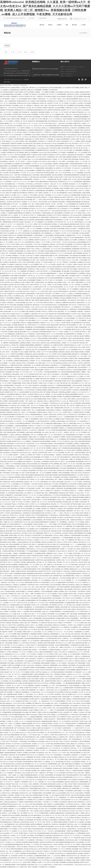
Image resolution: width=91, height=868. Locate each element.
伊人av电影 (27, 251)
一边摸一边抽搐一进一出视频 (15, 775)
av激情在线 (64, 497)
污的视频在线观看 (67, 410)
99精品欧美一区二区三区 (19, 652)
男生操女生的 (33, 847)
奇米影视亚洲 (65, 141)
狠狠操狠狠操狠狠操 (84, 358)
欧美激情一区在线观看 (82, 285)
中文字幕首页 (73, 166)
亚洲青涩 (6, 262)
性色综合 (39, 336)
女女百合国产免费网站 (19, 347)
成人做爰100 (80, 708)
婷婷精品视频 (40, 858)
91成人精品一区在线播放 (44, 195)
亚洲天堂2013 (71, 719)
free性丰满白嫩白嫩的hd (50, 500)
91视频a (78, 141)
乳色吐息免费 (11, 506)
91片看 (35, 652)
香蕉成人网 (15, 345)
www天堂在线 (56, 211)
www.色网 (25, 143)
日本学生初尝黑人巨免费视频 (30, 114)
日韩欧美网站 (12, 101)
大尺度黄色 (3, 399)
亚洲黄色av (31, 193)
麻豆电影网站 (82, 414)
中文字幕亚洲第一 (26, 484)
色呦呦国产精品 (41, 170)
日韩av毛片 (35, 251)
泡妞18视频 (63, 117)
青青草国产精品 (15, 336)
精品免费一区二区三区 (57, 150)
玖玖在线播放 (31, 529)
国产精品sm (76, 143)
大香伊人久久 (15, 99)
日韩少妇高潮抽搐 (67, 226)
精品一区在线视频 (55, 477)
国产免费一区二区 (42, 562)
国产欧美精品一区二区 (21, 526)
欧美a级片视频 (27, 650)
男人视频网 (36, 379)
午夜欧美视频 (16, 323)
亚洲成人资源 (23, 623)
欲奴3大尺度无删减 (54, 117)
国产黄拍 (7, 282)
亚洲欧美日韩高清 (21, 571)
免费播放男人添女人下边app (54, 553)
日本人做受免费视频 (63, 659)
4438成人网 (12, 600)
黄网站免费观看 (53, 338)
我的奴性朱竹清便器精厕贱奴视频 (38, 121)
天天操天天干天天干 (31, 341)
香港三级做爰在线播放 (69, 267)
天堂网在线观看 (5, 143)
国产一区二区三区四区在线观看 (22, 428)
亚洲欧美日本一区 (79, 307)
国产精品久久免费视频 (49, 683)
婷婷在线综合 (66, 128)
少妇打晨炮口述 (72, 300)
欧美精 (42, 103)
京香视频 (30, 652)
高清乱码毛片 (85, 549)
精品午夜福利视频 (73, 159)
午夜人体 (79, 137)
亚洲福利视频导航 (58, 130)
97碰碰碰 (85, 585)
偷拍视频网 (44, 385)
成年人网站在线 (76, 634)
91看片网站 (53, 229)
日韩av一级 (30, 406)
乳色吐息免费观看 (22, 865)
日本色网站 (86, 276)
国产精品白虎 (21, 108)
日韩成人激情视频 (52, 152)
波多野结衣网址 (31, 157)
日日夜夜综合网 (17, 114)
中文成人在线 (77, 773)
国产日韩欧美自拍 (44, 849)
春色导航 (2, 703)
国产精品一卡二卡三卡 (16, 231)
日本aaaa (21, 629)
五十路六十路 (49, 755)
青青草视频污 (12, 540)
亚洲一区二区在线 (17, 502)
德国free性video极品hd (68, 585)
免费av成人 (59, 303)
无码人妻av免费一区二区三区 (41, 226)
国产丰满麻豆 (80, 435)
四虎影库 (62, 737)
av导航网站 (21, 768)
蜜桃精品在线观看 (26, 343)
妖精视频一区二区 (26, 119)
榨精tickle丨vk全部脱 (48, 197)
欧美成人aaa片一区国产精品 (13, 175)
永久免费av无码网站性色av (44, 495)
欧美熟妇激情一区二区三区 (72, 278)
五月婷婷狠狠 (61, 820)
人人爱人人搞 (20, 341)
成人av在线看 (12, 269)
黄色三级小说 (18, 287)
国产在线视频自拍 (47, 233)
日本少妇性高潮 (30, 390)
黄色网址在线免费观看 (58, 840)
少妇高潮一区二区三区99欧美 (19, 206)
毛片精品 (82, 233)
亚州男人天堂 (36, 605)
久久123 (4, 334)
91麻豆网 (51, 314)
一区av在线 (34, 578)
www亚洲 (65, 533)
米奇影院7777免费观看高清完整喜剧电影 (51, 739)
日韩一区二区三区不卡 (15, 674)
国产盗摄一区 (47, 795)
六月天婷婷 (67, 327)
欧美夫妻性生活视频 (50, 96)
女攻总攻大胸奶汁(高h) (15, 240)
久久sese (63, 401)
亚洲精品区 (82, 159)
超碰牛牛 (5, 813)
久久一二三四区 (49, 710)
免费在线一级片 (57, 448)
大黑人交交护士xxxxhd (38, 307)
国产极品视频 (10, 110)
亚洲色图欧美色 (64, 484)
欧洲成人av (22, 645)
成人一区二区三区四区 (62, 112)
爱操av (4, 303)
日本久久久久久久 (28, 126)
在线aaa (23, 323)
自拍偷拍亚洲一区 (27, 289)
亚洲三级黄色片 (37, 289)
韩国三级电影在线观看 (77, 352)
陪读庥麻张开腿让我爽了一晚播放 (41, 408)
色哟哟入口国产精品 (36, 672)
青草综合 (5, 659)
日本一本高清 (9, 724)
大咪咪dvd (55, 240)
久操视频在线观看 (81, 544)
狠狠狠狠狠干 (39, 345)
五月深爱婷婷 (31, 840)
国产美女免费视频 (74, 132)
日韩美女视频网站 (6, 826)
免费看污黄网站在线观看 (42, 300)
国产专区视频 (21, 285)
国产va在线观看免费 (32, 217)
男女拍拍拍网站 (58, 220)
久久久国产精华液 (24, 643)
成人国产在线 (66, 269)
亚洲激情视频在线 (40, 191)
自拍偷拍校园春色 (63, 305)
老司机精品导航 (67, 502)
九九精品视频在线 (79, 470)
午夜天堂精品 (29, 184)
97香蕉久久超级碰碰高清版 (34, 797)
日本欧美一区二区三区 (42, 358)
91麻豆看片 (74, 128)
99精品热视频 (9, 267)
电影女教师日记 (22, 529)
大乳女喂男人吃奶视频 (7, 332)
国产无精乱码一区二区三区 (19, 486)
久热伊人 (58, 323)
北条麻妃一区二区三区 (22, 211)
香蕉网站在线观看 (64, 515)
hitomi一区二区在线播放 (14, 439)
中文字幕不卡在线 (76, 314)
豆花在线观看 (49, 450)
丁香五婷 (15, 576)
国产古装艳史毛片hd (70, 137)
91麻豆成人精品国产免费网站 (82, 336)
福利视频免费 (78, 182)
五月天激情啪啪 (49, 222)
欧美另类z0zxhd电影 (18, 222)
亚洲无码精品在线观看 (28, 367)
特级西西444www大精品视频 (51, 336)
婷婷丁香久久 (14, 392)
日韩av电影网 (24, 838)
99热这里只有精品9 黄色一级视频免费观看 (77, 782)
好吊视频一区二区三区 (15, 589)
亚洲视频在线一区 (60, 318)
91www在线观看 (61, 96)
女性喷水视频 (15, 473)
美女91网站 (7, 96)
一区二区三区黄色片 (57, 728)
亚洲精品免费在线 (69, 146)
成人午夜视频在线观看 (74, 195)
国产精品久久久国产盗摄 (29, 177)
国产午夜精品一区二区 (32, 296)
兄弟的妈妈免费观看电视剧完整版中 (71, 372)
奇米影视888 (74, 741)
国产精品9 (69, 773)
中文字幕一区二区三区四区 (18, 791)
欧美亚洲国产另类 (55, 497)
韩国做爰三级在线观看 (59, 202)
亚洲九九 (46, 401)
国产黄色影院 (69, 253)
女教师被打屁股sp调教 (72, 500)
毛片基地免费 (50, 692)
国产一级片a (30, 811)
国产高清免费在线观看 (65, 524)
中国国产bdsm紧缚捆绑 (17, 354)
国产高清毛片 (74, 757)
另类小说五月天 (13, 748)
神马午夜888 (70, 421)
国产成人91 (33, 780)
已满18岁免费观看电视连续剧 (27, 560)
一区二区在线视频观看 (70, 204)
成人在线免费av (66, 403)
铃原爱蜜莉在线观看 (35, 681)
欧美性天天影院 (20, 475)
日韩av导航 (48, 294)
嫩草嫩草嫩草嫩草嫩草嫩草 (52, 468)
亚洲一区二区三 (34, 782)
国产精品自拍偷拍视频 (57, 672)
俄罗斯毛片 (35, 137)
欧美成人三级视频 (62, 179)
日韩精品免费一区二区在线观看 (32, 365)
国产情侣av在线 (46, 143)
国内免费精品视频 (5, 204)
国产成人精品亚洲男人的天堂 (17, 197)
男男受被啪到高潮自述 (15, 150)
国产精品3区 (18, 408)
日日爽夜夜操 (45, 462)
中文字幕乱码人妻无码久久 (36, 132)
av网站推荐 (34, 314)
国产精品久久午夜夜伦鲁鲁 (65, 656)
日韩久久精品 (30, 285)
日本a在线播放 (8, 576)
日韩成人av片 (79, 576)
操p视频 (27, 612)
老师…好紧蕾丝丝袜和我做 (74, 520)
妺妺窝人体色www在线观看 (29, 464)
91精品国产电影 (40, 493)
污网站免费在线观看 (68, 531)
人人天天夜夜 (69, 549)
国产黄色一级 (10, 744)
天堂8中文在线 (36, 343)
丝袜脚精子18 (81, 625)
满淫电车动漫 (47, 484)
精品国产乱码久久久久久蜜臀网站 (20, 314)
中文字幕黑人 (27, 502)
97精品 (70, 193)
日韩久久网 (17, 509)
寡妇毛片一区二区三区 (30, 495)
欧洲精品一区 (56, 224)
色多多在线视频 (68, 119)
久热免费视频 (67, 329)
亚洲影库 (60, 175)
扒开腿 (53, 430)
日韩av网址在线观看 (68, 455)
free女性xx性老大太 (62, 551)
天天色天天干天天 (5, 484)
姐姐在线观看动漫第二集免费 (56, 549)
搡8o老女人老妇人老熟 (41, 105)
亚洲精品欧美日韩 (79, 121)
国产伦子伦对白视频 (10, 305)
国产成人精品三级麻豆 (70, 609)
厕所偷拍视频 (10, 777)
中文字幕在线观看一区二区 (22, 417)
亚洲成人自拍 (29, 96)
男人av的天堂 (27, 739)
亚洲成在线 (61, 352)
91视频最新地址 (18, 851)
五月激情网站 (83, 826)
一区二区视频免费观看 (60, 258)
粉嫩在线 (53, 818)
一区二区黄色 (51, 647)
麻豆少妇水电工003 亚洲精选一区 (37, 733)
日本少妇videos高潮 (76, 215)
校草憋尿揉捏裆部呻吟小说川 (48, 332)
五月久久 (11, 215)
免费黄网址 (83, 280)
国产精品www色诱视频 (40, 506)
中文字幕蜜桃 (29, 800)
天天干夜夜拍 (50, 654)
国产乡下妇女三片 (52, 94)
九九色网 (27, 309)
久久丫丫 (47, 524)
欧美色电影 (37, 462)
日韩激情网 (40, 518)
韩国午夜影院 (20, 170)
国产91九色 (68, 143)
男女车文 (22, 96)
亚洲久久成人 (33, 401)
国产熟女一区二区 (43, 417)
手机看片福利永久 (33, 325)
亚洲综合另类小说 (55, 462)
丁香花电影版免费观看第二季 (52, 372)
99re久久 (80, 423)
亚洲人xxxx (65, 260)
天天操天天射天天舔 (69, 177)
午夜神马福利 (83, 502)
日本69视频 (46, 229)
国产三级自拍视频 (7, 643)
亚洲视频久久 (87, 150)
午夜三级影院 (71, 620)
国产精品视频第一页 (72, 318)
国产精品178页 (62, 105)
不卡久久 (18, 470)
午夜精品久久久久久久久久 (47, 323)
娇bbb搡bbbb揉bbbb (60, 744)
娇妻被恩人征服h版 (64, 240)
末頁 (25, 52)
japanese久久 (23, 733)
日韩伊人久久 (34, 291)
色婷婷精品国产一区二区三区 (13, 159)
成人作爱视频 (65, 569)
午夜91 (30, 385)
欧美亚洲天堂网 (43, 453)
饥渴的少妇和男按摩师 (17, 482)
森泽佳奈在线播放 (49, 455)
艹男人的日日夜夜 (65, 504)
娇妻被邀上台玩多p (53, 390)
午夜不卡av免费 (25, 356)
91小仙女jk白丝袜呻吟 (20, 294)
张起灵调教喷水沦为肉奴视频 (36, 741)
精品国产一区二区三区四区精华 (31, 641)
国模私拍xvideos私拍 (60, 197)
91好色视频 (14, 629)
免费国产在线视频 (50, 92)
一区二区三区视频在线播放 (41, 813)
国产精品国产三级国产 (68, 388)
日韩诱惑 (16, 522)
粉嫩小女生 (51, 565)
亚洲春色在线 (84, 831)
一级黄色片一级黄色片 (84, 491)
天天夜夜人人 (10, 726)
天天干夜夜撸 (9, 139)
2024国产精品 (52, 470)
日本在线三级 (44, 764)
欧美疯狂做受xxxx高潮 (48, 526)
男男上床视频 (22, 620)
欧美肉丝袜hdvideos (52, 305)
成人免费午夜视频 (18, 739)
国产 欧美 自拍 (77, 766)
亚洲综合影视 (48, 558)
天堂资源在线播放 (46, 361)
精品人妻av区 (27, 500)
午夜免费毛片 (11, 303)
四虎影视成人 (47, 347)
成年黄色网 (81, 488)
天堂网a (30, 831)
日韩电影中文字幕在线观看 (26, 820)
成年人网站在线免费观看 (13, 544)
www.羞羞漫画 (59, 92)
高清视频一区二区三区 (65, 101)
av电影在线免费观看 (46, 175)
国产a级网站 (4, 589)
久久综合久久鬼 (26, 137)
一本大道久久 (85, 208)
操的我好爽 (71, 155)
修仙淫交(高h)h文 (82, 609)
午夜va (7, 258)
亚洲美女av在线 (45, 343)
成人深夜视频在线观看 (17, 638)
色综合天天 (65, 847)
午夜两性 (37, 256)
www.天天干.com (20, 242)
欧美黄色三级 (85, 195)
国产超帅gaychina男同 (30, 706)
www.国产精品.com (60, 853)
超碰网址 (14, 518)
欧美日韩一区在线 (50, 204)
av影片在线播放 (56, 569)
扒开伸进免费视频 (23, 699)
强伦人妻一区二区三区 (55, 529)
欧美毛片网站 (27, 862)
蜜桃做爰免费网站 (22, 269)
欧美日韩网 (64, 607)
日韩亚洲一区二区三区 (51, 370)
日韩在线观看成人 (52, 587)
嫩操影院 (79, 670)
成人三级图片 (6, 464)
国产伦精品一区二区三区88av (21, 372)
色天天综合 (21, 535)
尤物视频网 (29, 329)
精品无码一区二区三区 (76, 641)
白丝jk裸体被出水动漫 (23, 625)
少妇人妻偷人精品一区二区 (50, 289)
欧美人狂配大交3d (40, 656)
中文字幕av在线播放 (66, 578)
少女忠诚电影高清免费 (62, 206)
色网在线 (53, 244)
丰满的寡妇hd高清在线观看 (75, 428)
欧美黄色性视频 (8, 430)
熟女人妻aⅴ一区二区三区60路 (35, 303)
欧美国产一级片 (24, 401)
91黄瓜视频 (36, 175)
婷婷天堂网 (3, 376)
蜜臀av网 (18, 692)
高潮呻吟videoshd (22, 540)
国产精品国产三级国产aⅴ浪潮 (38, 712)
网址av (50, 437)
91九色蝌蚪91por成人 (19, 296)
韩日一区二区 (11, 701)
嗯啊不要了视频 (30, 300)
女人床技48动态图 (23, 318)
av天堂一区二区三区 (38, 558)
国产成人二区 (62, 605)
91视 (27, 311)
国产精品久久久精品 (43, 847)
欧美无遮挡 (63, 520)
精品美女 (68, 352)
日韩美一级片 (31, 410)
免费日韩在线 (86, 135)
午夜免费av (35, 867)
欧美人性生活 (71, 793)
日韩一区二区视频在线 (68, 540)
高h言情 (88, 526)
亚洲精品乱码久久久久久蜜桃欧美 (25, 334)
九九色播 (35, 287)
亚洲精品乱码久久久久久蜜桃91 (59, 217)
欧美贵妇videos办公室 (73, 856)
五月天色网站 (74, 240)
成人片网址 (65, 784)
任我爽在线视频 (86, 316)
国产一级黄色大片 (71, 737)
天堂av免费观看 (8, 759)
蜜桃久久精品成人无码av (81, 264)
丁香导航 (7, 513)
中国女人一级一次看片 (69, 282)
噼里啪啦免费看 (15, 356)
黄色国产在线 (61, 264)
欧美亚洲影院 (19, 495)
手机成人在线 (22, 123)
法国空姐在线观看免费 (49, 618)
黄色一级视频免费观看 (52, 493)
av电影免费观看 (22, 249)
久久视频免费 (6, 647)
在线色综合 (5, 627)
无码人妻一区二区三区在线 (72, 835)
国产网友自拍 (86, 459)
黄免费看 (66, 184)
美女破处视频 (60, 762)
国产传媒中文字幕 (26, 544)
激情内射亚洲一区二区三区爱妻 (65, 858)
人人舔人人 (8, 596)
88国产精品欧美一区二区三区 (58, 231)
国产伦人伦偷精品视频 (70, 423)
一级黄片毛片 (69, 114)
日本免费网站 (67, 170)
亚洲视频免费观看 (31, 600)
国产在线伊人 (62, 620)
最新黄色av (86, 638)
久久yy (76, 379)
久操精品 (70, 294)
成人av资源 (46, 432)
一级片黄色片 (79, 146)
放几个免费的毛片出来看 (18, 282)
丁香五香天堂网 (42, 202)
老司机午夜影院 (66, 323)
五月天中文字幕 (43, 123)
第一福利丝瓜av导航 (29, 350)
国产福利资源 (7, 105)
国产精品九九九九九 (81, 540)
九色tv (64, 347)
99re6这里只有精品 (37, 484)
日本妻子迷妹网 (19, 92)
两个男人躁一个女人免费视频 (19, 204)
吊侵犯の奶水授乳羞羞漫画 (74, 437)
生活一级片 (7, 818)
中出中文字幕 (17, 703)
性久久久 (23, 298)
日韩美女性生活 (82, 269)
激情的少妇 (74, 744)
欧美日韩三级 (6, 491)
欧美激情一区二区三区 (64, 562)
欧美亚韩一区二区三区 (40, 285)
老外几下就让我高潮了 (72, 191)
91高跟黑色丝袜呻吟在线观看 (19, 710)
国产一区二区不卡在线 (16, 860)
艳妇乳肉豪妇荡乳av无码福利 (18, 258)
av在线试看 (19, 764)
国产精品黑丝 (37, 213)
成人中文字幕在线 (37, 108)
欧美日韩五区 (72, 303)
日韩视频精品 (43, 551)
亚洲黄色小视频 (44, 406)
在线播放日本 (49, 130)
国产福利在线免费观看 (64, 587)
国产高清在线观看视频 (28, 150)
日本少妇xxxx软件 (41, 157)
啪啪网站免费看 (10, 211)
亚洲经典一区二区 (35, 361)
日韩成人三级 (61, 99)
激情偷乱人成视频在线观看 (82, 444)
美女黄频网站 (11, 370)
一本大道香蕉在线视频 (9, 697)
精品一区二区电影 (43, 735)
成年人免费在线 (42, 771)
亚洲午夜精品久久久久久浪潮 (10, 141)
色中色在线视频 (23, 186)
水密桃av (50, 247)
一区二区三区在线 (51, 99)
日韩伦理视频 (65, 374)
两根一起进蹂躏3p (7, 329)
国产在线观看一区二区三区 (49, 457)
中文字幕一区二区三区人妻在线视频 (42, 164)
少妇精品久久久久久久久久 (41, 540)
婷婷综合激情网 (13, 168)
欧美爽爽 (26, 786)
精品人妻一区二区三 (57, 184)
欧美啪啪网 (61, 143)
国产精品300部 (13, 858)
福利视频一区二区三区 (83, 334)
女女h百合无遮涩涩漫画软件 (54, 267)
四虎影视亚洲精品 (82, 446)
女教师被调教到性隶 (85, 551)
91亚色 (27, 728)
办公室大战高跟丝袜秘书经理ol (43, 159)
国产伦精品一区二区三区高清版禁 (56, 773)
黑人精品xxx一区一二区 (60, 629)
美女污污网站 (36, 242)
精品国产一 (17, 455)
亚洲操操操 (14, 157)
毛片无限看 (36, 139)
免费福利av (26, 231)
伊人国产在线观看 (65, 247)
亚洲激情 (52, 650)
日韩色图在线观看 (10, 591)
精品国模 (16, 112)
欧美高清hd (78, 730)
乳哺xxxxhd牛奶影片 (49, 200)
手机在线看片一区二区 (21, 385)
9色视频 (25, 753)
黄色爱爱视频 (80, 462)
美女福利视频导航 (62, 193)
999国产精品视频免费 (17, 849)
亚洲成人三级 (44, 679)
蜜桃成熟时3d (10, 526)
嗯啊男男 (65, 303)
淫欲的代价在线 (22, 531)
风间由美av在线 (53, 182)
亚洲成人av (19, 569)
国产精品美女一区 (60, 526)
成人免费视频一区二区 (82, 668)
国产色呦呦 (47, 392)
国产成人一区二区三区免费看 (78, 432)
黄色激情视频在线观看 (70, 488)
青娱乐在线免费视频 (41, 247)
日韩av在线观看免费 (59, 444)
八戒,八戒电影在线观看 (37, 370)
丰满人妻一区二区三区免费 (71, 513)
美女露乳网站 (14, 636)
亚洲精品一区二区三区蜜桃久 (59, 663)
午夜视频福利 (22, 157)
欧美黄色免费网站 (40, 439)
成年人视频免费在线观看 (10, 694)
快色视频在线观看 (67, 354)
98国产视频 (14, 276)
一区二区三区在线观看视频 (71, 280)
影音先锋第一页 (22, 840)
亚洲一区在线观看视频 (18, 450)
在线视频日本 (15, 96)
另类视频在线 (82, 229)
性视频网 (17, 298)
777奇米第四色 (21, 184)
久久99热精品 (29, 591)
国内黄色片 (58, 491)
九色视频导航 (86, 437)
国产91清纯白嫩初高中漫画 (65, 126)
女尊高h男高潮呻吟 (64, 256)
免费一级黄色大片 (49, 804)
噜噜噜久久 (63, 428)
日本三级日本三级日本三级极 (47, 161)
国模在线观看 (5, 535)
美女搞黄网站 (12, 316)
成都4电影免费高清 (72, 853)
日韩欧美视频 (12, 103)
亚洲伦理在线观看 (68, 768)
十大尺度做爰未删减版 (55, 271)
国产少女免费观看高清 (56, 609)
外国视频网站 (35, 152)
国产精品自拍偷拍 (48, 381)
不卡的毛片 (80, 363)
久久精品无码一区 (78, 410)
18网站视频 (69, 526)
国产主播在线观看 (43, 464)
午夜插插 (16, 191)
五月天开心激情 (68, 150)
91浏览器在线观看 (11, 130)
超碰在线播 (28, 139)
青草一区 (45, 750)
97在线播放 (11, 264)
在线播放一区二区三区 (71, 676)
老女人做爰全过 (49, 309)
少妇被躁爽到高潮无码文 (42, 150)
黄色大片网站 (8, 296)
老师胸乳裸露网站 (65, 645)
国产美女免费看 (78, 96)
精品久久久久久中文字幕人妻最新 (52, 788)
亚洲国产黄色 (39, 560)
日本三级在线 (33, 735)
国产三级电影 (49, 316)
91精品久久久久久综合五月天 (80, 392)
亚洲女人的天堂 (86, 504)
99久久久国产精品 (44, 860)
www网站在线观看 (24, 392)
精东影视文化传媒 (20, 358)
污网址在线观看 (78, 126)
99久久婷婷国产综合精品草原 (52, 110)
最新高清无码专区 (55, 401)
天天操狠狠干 (45, 403)
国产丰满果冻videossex (46, 844)
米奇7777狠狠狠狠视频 (48, 661)
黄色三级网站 (16, 244)
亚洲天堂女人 (41, 146)
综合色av (43, 269)
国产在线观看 (81, 204)
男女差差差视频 (79, 105)
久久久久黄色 (82, 569)
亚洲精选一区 (42, 654)
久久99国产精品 (74, 715)
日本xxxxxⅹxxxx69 (43, 314)
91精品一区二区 (53, 412)
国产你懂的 (65, 358)
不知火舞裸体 (19, 506)
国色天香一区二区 (5, 529)
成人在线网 (75, 502)
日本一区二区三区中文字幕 (38, 448)
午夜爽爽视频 (70, 152)
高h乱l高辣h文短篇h (80, 838)
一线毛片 (23, 412)
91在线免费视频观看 (39, 327)
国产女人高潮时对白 (39, 800)
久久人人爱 (34, 417)
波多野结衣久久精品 (73, 94)
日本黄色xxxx (59, 119)
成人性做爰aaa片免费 (55, 697)
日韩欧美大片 (32, 426)
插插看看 (55, 473)
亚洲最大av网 (47, 108)
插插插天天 (68, 535)
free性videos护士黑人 (25, 453)
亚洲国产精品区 (23, 833)
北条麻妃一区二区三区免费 (71, 332)
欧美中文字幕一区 (39, 126)
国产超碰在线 (41, 278)
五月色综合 (58, 358)
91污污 (2, 159)
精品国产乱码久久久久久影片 (54, 170)
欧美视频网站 (10, 426)
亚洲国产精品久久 (31, 549)
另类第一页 (51, 285)
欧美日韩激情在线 (53, 121)
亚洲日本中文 (4, 137)
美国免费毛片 (80, 809)
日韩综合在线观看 (77, 385)
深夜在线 (35, 453)
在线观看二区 (56, 132)
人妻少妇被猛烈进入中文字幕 (32, 661)
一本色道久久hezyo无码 (68, 558)
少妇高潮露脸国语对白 (42, 748)
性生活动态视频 (81, 665)
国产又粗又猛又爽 (16, 307)
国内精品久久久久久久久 (57, 253)
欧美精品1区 (36, 385)
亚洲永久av (74, 186)
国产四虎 (67, 795)
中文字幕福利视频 (16, 464)
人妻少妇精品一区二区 (15, 137)
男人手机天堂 (71, 406)
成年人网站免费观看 (31, 141)
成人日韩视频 (37, 509)
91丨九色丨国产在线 (65, 634)
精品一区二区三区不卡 (6, 112)
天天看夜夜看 (21, 518)
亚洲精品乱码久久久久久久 (66, 182)
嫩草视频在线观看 (82, 650)
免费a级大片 (30, 105)
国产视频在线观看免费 (70, 273)
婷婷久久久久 (61, 573)
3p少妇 (50, 202)
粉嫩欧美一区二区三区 (43, 818)
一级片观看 (59, 204)
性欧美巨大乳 (78, 596)
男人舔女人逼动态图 (63, 712)
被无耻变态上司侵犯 (85, 607)
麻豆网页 (42, 296)
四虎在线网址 (16, 374)
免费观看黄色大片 (57, 596)
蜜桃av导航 (31, 253)
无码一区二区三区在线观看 (49, 594)
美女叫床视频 (58, 282)
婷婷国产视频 (13, 535)
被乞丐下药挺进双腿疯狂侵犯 (40, 515)
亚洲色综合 (56, 625)
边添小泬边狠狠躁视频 (42, 529)
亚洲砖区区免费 (86, 587)
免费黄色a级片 (32, 146)
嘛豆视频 (51, 358)
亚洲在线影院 (44, 482)
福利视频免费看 (84, 390)
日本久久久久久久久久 (12, 670)
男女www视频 (28, 200)
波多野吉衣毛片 (73, 414)
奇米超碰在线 (45, 244)
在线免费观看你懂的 (69, 576)
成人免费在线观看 (44, 217)
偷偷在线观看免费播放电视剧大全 (68, 475)
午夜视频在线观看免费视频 (73, 202)
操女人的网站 (86, 596)
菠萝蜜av (70, 117)
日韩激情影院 (57, 746)
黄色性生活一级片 (73, 551)
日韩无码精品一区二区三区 (50, 249)
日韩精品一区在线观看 (10, 612)
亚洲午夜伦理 (28, 117)
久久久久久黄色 (57, 195)
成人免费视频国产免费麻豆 (16, 166)
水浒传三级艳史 (36, 135)
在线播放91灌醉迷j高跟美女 (36, 130)
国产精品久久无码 (80, 620)
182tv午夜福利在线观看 (7, 92)
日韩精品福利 (51, 157)
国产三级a (77, 361)
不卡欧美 (42, 114)
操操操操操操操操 (23, 437)
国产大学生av (26, 414)
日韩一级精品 (39, 193)
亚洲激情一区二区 (50, 112)
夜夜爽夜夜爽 (6, 146)
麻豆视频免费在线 (10, 824)
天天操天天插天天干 (31, 645)
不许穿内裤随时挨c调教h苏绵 (30, 376)
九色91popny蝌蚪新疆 (81, 529)
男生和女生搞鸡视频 (21, 155)
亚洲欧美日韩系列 (85, 92)
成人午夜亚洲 (49, 103)
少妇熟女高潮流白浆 (19, 329)
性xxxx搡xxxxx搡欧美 (33, 258)
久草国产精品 (4, 497)
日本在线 (3, 511)
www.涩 (7, 126)
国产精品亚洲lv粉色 (9, 520)
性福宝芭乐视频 (86, 768)
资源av (24, 217)
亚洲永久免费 (75, 139)
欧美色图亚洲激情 (65, 495)
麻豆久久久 (35, 739)
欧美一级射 (59, 741)
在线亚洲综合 (54, 365)
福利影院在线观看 (59, 235)
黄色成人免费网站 (58, 616)
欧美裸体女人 (22, 229)
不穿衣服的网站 (53, 750)
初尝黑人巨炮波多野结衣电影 (35, 556)
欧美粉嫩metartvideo (85, 379)
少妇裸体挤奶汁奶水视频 (77, 645)
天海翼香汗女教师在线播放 (58, 421)
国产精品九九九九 (61, 766)
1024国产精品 (49, 744)
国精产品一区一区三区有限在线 (17, 479)
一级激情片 (66, 432)
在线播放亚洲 (36, 441)
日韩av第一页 (55, 811)
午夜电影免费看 (28, 506)
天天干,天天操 (14, 833)
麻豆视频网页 (50, 191)
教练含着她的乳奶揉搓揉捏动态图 (70, 224)
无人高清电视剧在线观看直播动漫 (34, 110)
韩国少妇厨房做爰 (7, 191)
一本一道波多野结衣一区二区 (21, 224)
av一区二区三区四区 (6, 383)
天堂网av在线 (16, 822)
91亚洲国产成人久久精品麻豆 (76, 822)
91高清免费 (51, 679)
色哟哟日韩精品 (62, 135)
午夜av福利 (62, 361)
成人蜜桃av (31, 182)
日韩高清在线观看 (14, 401)
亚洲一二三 (51, 856)
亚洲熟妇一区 (77, 768)
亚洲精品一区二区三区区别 (33, 128)
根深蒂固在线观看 (56, 343)
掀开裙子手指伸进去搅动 (67, 419)
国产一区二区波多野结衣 (81, 421)
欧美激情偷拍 (57, 307)
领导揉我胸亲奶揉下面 (11, 683)
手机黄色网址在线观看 (46, 444)
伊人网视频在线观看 (82, 724)
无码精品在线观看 (70, 724)
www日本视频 (32, 278)
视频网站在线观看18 (31, 148)
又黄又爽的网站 (53, 605)
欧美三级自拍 (49, 307)
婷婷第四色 (7, 453)
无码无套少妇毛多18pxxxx (10, 437)
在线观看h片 (11, 773)
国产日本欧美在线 (73, 607)
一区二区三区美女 (17, 226)
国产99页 (34, 430)
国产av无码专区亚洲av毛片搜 (44, 576)
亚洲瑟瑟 (15, 148)
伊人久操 (11, 522)
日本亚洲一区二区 (35, 504)
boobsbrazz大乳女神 (77, 101)
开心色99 (65, 195)
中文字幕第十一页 (11, 676)
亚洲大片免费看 (32, 99)
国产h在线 (65, 307)
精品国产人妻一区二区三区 (69, 110)
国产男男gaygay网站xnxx (62, 309)
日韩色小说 (16, 412)
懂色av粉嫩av (78, 791)
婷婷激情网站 (55, 428)
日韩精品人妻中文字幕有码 (20, 403)
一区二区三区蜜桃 (34, 565)
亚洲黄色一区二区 (63, 287)
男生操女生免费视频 (66, 298)
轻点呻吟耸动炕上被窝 (29, 511)
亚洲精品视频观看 (28, 235)
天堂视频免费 (78, 632)
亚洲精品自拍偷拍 (83, 484)
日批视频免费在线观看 (40, 856)
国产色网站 (72, 112)
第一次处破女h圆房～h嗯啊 (65, 459)
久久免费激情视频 (80, 833)
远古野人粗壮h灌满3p (35, 143)
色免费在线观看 (19, 251)
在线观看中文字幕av (83, 710)
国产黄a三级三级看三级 (52, 544)
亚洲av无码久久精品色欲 (80, 589)
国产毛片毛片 (73, 305)
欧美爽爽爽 (81, 128)
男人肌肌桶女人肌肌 (57, 188)
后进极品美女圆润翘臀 (24, 616)
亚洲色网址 (4, 609)
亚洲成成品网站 (77, 193)
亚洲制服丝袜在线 (27, 175)
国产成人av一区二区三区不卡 (37, 276)
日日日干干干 (28, 450)
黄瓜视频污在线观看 (57, 397)
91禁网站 (47, 556)
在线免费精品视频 (57, 486)
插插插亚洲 (20, 661)
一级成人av (82, 170)
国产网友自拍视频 (49, 173)
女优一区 (73, 213)
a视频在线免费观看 (27, 724)
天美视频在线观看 (29, 609)
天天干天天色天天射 (75, 690)
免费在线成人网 (19, 110)
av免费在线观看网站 (55, 612)
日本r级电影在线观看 (41, 390)
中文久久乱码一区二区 (74, 211)
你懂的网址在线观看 (80, 858)
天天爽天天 (3, 439)
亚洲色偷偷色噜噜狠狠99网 (71, 175)
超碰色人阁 (30, 759)
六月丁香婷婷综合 (85, 835)
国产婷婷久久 (84, 332)
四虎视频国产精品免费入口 (17, 390)
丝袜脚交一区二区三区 (58, 441)
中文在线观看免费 (59, 710)
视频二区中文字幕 (37, 119)
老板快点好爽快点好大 (15, 641)
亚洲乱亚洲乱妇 (13, 186)
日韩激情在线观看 (67, 851)
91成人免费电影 (11, 200)
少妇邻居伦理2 (38, 184)
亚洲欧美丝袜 (73, 309)
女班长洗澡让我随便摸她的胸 (48, 273)
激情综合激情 (45, 365)
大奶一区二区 (59, 173)
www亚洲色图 (44, 605)
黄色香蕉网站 (33, 470)
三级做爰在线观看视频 (57, 296)
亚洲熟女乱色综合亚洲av (23, 370)
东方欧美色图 (73, 484)
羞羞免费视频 (49, 629)
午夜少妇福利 (76, 703)
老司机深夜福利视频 (51, 126)
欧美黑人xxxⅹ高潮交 (27, 455)
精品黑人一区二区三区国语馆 (61, 186)
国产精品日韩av (69, 824)
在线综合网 (12, 755)
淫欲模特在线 (83, 486)
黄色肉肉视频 (68, 130)
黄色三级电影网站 (31, 690)
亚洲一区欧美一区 (48, 822)
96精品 (62, 535)
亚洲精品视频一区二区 (78, 788)
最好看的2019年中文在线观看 (19, 146)
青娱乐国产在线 (45, 379)
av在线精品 (86, 110)
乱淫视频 (82, 175)
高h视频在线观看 (64, 164)
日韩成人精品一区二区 (10, 132)
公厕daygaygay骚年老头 (10, 802)
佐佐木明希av (73, 291)
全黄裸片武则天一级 (69, 668)
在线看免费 (9, 412)
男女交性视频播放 (26, 164)
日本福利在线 (85, 397)
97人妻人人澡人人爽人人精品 (30, 587)
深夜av (5, 540)
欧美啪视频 (12, 627)
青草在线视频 (4, 381)
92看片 (79, 179)
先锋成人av (45, 128)
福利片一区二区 (48, 435)
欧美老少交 (63, 506)
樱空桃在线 (22, 300)
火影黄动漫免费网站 (55, 226)
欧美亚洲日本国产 (11, 128)
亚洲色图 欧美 (28, 305)
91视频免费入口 (9, 495)
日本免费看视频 (15, 410)
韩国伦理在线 (45, 497)
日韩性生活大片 (14, 515)
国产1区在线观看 (83, 560)
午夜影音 (71, 533)
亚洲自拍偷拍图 (40, 607)
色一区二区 (48, 354)
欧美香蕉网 (28, 242)
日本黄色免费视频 (60, 701)
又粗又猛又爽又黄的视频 (80, 119)
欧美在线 (10, 202)
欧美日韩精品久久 (28, 462)
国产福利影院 (4, 238)
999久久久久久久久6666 (65, 341)
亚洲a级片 (87, 853)
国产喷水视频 (47, 520)
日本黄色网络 (31, 363)
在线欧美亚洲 (4, 479)
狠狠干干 (30, 155)
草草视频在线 (52, 551)
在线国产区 (81, 757)
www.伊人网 (58, 826)
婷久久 (65, 294)
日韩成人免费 (22, 280)
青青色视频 (10, 444)
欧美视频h (67, 188)
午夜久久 (10, 562)
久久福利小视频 (60, 276)
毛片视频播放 (20, 607)
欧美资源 (43, 367)
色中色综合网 (55, 800)
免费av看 (45, 119)
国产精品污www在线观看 (50, 820)
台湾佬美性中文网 (51, 668)
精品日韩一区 (55, 504)
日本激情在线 (15, 453)
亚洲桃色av (32, 627)
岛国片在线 (71, 643)
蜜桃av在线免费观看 (27, 477)
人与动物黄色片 (13, 381)
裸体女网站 (31, 726)
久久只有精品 (37, 497)
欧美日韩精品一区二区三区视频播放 (73, 173)
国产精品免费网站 (15, 173)
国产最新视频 (27, 764)
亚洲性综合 (75, 426)
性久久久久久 (6, 354)
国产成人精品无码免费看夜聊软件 (12, 217)
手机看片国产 (52, 166)
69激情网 (80, 311)
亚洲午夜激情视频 (74, 685)
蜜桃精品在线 (73, 569)
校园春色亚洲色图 (78, 771)
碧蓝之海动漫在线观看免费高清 (55, 146)
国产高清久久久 (17, 596)
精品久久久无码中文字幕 (65, 542)
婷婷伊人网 (57, 865)
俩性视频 (41, 354)
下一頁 (19, 52)
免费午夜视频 (42, 267)
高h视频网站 (71, 105)
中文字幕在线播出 (60, 191)
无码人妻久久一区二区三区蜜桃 (73, 482)
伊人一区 (7, 108)
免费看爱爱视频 (53, 764)
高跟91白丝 (45, 135)
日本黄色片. (47, 184)
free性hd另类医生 (45, 585)
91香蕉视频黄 (51, 367)
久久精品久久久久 (10, 842)
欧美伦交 (45, 311)
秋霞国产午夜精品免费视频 (38, 668)
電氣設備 (85, 33)
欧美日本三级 (65, 132)
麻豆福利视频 (66, 148)
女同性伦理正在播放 (55, 148)
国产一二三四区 (38, 200)
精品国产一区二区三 (69, 285)
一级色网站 (58, 455)
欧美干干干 (48, 211)
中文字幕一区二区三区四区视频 (12, 135)
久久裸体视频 (49, 139)
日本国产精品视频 (30, 473)
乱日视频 (22, 311)
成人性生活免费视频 (33, 397)
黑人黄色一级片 (35, 260)
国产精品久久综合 (42, 470)
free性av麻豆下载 (54, 406)
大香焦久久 (26, 195)
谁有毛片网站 (49, 419)
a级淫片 (42, 419)
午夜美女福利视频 (20, 303)
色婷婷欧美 (26, 457)
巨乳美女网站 (38, 802)
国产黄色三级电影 (22, 132)
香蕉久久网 (83, 600)
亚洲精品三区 (45, 509)
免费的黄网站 (87, 182)
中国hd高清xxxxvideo (33, 585)
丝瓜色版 (22, 515)
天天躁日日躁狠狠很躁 (23, 260)
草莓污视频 (84, 634)
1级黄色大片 (12, 238)
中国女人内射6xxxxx (18, 388)
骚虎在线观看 (39, 609)
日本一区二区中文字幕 (15, 273)
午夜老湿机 (76, 390)
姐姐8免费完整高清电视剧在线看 (66, 809)
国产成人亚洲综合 (62, 155)
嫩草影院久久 (76, 354)
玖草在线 (48, 296)
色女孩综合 (3, 701)
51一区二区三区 (61, 376)
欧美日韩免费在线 (42, 101)
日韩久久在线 (22, 262)
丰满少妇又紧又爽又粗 (79, 226)
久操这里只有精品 (17, 826)
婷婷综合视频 (83, 715)
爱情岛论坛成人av (77, 329)
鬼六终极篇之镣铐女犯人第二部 (60, 757)
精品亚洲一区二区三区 (72, 800)
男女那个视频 (26, 383)
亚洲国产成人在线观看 (25, 459)
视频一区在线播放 (70, 276)
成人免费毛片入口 (59, 168)
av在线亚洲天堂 (86, 168)
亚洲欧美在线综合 (22, 101)
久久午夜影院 (56, 233)
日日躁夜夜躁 (47, 573)
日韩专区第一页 (5, 356)
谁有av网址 (34, 567)
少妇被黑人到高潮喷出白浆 (8, 152)
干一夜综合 (60, 273)
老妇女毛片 (78, 168)
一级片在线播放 (22, 676)
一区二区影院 (73, 374)
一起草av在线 (61, 123)
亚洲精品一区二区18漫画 (74, 316)
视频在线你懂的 (34, 356)
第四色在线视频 (20, 591)
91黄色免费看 (51, 614)
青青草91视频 (30, 262)
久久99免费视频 (27, 135)
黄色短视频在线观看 (61, 430)
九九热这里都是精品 (37, 520)
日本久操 (54, 143)
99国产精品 (3, 462)
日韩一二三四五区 (12, 699)
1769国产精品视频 (41, 334)
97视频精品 (84, 217)
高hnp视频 (15, 352)
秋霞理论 (22, 141)
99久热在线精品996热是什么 (37, 786)
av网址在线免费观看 (64, 473)
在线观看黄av (71, 726)
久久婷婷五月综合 (5, 314)
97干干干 (36, 406)
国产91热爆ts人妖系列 (84, 495)
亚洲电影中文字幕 (20, 795)
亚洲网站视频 (76, 249)
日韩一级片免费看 (23, 168)
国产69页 (33, 616)
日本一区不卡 (59, 730)
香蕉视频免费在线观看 (31, 775)
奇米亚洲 (56, 247)
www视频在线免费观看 (57, 860)
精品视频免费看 (62, 94)
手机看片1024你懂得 (74, 217)
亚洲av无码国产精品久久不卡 (55, 329)
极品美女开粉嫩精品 (75, 764)
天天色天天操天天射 (20, 444)
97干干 (46, 352)
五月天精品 (41, 775)
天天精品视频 (86, 235)
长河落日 (81, 475)
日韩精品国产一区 (78, 786)
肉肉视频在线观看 (19, 267)
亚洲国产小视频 (86, 804)
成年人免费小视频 (61, 157)
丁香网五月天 (48, 132)
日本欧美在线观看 (64, 544)
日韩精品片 (16, 585)
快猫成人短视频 (50, 488)
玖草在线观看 (6, 473)
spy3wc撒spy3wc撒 (43, 148)
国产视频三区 (53, 567)
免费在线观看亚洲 (45, 641)
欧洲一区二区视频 (84, 191)
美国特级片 (70, 96)
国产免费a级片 (31, 271)
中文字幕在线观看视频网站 (32, 166)
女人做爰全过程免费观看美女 (62, 139)
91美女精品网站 (57, 598)
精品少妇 (37, 636)
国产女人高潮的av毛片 (47, 491)
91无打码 (9, 220)
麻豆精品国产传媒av (11, 504)
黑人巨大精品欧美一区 (64, 208)
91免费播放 (56, 298)
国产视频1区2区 (37, 703)
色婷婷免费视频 (82, 242)
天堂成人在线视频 (63, 594)
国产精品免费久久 (80, 155)
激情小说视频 (9, 549)
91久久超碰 (52, 482)
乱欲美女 (55, 175)
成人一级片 (9, 851)
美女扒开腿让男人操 (27, 399)
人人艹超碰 (25, 419)
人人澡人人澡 (14, 229)
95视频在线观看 (17, 383)
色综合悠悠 (71, 663)
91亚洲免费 (67, 213)
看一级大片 (78, 511)
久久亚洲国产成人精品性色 (30, 94)
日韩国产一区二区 (57, 347)
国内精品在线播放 (39, 316)
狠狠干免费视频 (78, 253)
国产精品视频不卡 (23, 276)
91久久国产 (18, 233)
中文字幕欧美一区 (57, 294)
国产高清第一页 (69, 168)
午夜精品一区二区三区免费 (60, 159)
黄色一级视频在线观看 (57, 408)
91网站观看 (41, 112)
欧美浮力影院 (17, 419)
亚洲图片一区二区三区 (72, 820)
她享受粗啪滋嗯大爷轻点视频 (80, 535)
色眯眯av (3, 506)
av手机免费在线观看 (8, 728)
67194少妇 (14, 108)
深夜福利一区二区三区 (50, 193)
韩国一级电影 (20, 688)
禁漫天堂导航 (75, 826)
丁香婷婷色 (65, 262)
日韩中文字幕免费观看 (78, 524)
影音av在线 (55, 520)
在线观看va (20, 117)
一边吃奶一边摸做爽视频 (55, 320)
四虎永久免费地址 (52, 399)
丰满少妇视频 (79, 793)
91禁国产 (12, 607)
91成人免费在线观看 (27, 582)
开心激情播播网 (78, 150)
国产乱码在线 (33, 589)
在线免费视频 (72, 462)
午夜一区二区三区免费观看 (34, 229)
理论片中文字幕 (45, 791)
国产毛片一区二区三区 (16, 188)
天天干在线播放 (19, 338)
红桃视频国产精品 (70, 235)
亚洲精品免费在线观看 (78, 636)
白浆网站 (73, 571)
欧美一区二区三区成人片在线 (24, 784)
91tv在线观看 (16, 164)
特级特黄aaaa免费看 (65, 392)
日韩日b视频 (44, 784)
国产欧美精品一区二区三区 (54, 260)
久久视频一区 (10, 721)
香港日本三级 (12, 235)
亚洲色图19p (56, 558)
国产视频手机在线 (44, 777)
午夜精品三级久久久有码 (84, 213)
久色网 (73, 529)
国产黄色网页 (6, 99)
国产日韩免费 (87, 329)
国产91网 (26, 188)
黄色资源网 (4, 215)
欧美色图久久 (81, 468)
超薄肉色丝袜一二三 (69, 728)
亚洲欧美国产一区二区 (44, 430)
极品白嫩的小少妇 (25, 332)
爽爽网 (87, 497)
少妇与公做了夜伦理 (42, 271)
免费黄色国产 (70, 511)
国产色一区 (64, 462)
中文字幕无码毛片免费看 (80, 244)
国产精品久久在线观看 (37, 643)
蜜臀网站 (49, 448)
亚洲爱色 (40, 659)
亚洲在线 (52, 318)
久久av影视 (79, 103)
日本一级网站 (34, 224)
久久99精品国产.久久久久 (80, 672)
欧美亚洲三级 (13, 285)
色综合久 (80, 110)
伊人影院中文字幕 (5, 710)
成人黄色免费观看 (5, 730)
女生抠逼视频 (14, 278)
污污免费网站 (81, 273)
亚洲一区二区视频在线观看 (37, 168)
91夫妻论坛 (25, 589)
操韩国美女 (58, 694)
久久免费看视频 (29, 757)
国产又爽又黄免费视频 (22, 208)
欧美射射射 (29, 497)
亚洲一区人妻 (72, 179)
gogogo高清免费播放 (53, 506)
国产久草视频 (66, 826)
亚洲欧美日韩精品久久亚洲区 (9, 318)
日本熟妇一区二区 (68, 838)
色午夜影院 (7, 791)
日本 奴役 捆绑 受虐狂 (63, 166)
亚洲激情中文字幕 (22, 253)
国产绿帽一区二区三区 (51, 341)
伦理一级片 (48, 753)
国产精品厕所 (7, 325)
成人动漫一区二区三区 (56, 432)
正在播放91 (36, 179)
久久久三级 (52, 748)
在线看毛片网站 (30, 282)
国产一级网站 (59, 479)
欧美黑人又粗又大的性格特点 (28, 659)
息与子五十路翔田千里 (33, 791)
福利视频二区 (70, 580)
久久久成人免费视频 (28, 240)
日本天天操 (37, 244)
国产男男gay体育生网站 (56, 137)
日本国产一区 (25, 654)
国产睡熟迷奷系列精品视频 (61, 706)
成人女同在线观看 (76, 403)
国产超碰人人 (25, 735)
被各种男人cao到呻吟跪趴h (83, 509)
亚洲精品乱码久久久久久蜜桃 (75, 376)
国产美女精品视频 (56, 585)
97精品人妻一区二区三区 (66, 121)
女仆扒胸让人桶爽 (12, 768)
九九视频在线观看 (61, 582)
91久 (51, 556)
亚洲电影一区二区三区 (38, 744)
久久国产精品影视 (56, 363)
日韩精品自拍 (69, 108)
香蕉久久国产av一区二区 (47, 730)
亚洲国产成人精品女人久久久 (43, 240)
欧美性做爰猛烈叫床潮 (38, 513)
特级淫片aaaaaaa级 (13, 247)
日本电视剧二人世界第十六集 (68, 625)
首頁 (80, 33)
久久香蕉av (8, 668)
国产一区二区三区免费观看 (79, 320)
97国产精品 (63, 211)
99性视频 (62, 824)
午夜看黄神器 (26, 408)
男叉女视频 (45, 117)
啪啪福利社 (26, 448)
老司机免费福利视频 (71, 710)
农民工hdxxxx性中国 (78, 341)
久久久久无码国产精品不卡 (66, 412)
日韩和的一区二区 (11, 685)
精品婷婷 (5, 632)
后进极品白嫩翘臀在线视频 (82, 479)
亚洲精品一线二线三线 (21, 121)
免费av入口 (56, 737)
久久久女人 (75, 170)
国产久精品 (57, 141)
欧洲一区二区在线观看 (56, 280)
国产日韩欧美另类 (5, 482)
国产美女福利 (84, 114)
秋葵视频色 (18, 367)
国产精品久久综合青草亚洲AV (69, 356)
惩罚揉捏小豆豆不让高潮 (54, 215)
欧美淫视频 (60, 334)
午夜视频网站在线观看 (20, 573)
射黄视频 (11, 327)
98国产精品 (63, 325)
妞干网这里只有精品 (32, 809)
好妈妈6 (84, 755)
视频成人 (69, 699)
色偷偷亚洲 (78, 643)
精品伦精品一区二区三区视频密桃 (78, 184)
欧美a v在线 (48, 291)
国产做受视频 (23, 99)
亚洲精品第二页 (83, 240)
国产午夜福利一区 (38, 455)
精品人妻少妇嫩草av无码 (82, 197)
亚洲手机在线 (20, 200)
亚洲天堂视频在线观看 (40, 399)
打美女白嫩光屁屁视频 (41, 182)
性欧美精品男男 (27, 226)
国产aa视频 (13, 193)
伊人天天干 (46, 280)
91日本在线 (40, 341)
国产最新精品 (21, 152)
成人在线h (61, 833)
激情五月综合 (53, 123)
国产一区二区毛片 (84, 345)
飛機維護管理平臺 (62, 19)
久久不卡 (51, 119)
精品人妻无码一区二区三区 (67, 464)
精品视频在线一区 (86, 354)
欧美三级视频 (67, 320)
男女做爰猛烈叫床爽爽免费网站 (73, 296)
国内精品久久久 (74, 486)
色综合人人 (86, 381)
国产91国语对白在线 (29, 851)
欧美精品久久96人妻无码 (59, 829)
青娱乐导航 (43, 587)
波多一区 (77, 824)
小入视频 (11, 435)
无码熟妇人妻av (50, 276)
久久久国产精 (21, 128)
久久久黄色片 (69, 264)
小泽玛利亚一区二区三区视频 (76, 522)
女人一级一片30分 (67, 733)
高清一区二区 (44, 264)
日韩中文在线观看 (29, 92)
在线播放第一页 (54, 522)
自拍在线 (43, 260)
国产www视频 (10, 408)
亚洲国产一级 (12, 632)
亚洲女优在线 (53, 414)
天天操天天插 (33, 833)
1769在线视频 (34, 598)
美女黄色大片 (52, 385)
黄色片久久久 (83, 426)
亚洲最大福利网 (40, 204)
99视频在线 (3, 338)
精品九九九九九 (83, 99)
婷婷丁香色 (35, 806)
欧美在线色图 (26, 233)
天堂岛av (56, 535)
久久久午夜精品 (54, 802)
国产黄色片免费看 (45, 397)
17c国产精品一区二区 (75, 748)
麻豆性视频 (54, 833)
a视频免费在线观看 (27, 674)
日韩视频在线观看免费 (55, 128)
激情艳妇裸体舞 (40, 220)
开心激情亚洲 (43, 623)
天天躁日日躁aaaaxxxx (38, 459)
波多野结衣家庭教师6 (60, 251)
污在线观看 (10, 251)
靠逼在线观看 (49, 168)
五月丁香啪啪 (50, 269)
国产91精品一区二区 (14, 582)
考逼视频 (19, 235)
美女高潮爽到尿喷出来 (70, 334)
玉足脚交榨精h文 (54, 515)
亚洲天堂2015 (17, 202)
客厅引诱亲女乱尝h (72, 347)
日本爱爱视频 (7, 226)
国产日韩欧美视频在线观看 (62, 314)
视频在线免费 (55, 325)
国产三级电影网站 (33, 623)
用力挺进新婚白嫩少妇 (67, 379)
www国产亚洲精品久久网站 (36, 710)
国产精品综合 (84, 249)
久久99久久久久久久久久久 (20, 182)
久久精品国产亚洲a (78, 130)
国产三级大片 (32, 526)
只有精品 (5, 327)
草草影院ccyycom (52, 101)
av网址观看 (41, 544)
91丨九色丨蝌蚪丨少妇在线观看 (65, 161)
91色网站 (9, 256)
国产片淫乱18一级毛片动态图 (27, 576)
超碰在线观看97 (31, 294)
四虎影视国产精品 (73, 367)
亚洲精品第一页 (76, 755)
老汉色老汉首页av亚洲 (60, 316)
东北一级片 (31, 204)
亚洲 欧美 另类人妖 (63, 414)
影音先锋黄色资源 (78, 466)
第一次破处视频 (32, 112)
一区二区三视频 (68, 553)
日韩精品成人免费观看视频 (22, 435)
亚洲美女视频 (50, 410)
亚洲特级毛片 (9, 428)
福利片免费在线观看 (49, 643)
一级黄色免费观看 (61, 719)
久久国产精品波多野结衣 (43, 421)
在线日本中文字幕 (84, 318)
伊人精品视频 (77, 459)
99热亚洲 (87, 708)
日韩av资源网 (7, 114)
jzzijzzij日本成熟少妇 (82, 399)
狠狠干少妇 (75, 578)
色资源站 (58, 388)
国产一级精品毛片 (39, 96)
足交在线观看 (42, 94)
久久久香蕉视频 (7, 182)
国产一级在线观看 (11, 253)
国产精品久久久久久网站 (30, 701)
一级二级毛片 (9, 757)
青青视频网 (63, 862)
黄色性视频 (22, 148)
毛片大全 (60, 668)
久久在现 (42, 291)
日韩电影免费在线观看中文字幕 (78, 164)
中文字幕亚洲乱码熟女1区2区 (13, 587)
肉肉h (21, 522)
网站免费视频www (22, 130)
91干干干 (62, 724)
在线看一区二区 (22, 397)
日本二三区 (10, 338)
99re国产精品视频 (83, 186)
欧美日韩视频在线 (44, 137)
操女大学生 (26, 291)
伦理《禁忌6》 (6, 352)
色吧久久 (79, 276)
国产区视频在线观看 (79, 526)
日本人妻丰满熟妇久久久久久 (75, 251)
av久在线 (29, 108)
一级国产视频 (83, 618)
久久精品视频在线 (34, 419)
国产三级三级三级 (75, 148)
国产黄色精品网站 (5, 336)
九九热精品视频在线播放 (7, 94)
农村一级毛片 (55, 703)
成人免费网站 (40, 625)
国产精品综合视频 (76, 504)
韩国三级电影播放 (12, 488)
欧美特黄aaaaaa (81, 571)
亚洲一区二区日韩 (22, 685)
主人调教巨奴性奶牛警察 (15, 365)
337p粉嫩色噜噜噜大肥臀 (72, 603)
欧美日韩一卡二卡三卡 (85, 394)
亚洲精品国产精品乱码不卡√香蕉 (54, 446)
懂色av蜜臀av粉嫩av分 (56, 423)
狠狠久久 (25, 394)
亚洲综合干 (76, 298)
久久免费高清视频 (44, 318)
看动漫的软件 (13, 262)
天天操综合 (82, 712)
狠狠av (66, 616)
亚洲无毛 (42, 139)
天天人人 (72, 141)
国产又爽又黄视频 (72, 614)
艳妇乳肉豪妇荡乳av (17, 513)
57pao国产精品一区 (28, 159)
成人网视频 (56, 419)
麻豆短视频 (74, 247)
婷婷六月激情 (74, 327)
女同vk (57, 645)
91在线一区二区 (50, 114)
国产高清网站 (59, 285)
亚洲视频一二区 (39, 92)
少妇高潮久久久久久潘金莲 (45, 141)
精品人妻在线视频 (42, 177)
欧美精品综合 (25, 336)
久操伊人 (32, 625)
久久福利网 (86, 632)
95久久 (18, 746)
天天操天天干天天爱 (68, 238)
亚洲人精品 (67, 571)
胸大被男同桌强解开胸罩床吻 (16, 750)
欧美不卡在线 (31, 249)
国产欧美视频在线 (72, 439)
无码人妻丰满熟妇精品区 (35, 815)
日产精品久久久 (52, 383)
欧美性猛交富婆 (13, 620)
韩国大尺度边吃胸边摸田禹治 (76, 338)
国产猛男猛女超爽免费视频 (36, 186)
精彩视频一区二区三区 (45, 782)
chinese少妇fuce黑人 (35, 238)
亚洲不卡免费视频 (77, 450)
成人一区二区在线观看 (81, 152)
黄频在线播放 (53, 135)
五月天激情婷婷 (40, 755)
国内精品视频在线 (11, 249)
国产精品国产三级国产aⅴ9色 (39, 383)
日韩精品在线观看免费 (31, 267)
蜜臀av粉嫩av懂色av (22, 238)
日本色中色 (80, 267)
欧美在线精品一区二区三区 (74, 582)
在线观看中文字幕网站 (35, 311)
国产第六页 (27, 215)
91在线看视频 (36, 663)
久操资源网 (10, 795)
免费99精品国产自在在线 (65, 567)
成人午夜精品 (32, 101)
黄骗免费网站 (6, 276)
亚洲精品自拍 (35, 103)
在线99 (27, 432)
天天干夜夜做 (81, 287)
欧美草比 (18, 708)
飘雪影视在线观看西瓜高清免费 (12, 414)
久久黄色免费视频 (48, 235)
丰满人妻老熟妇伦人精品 (74, 135)
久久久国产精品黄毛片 (11, 280)
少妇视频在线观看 (40, 410)
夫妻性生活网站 (15, 119)
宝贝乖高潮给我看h (19, 139)
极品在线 (40, 401)
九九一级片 (52, 685)
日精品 (49, 511)
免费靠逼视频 (4, 748)
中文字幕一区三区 (80, 388)
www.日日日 (44, 166)
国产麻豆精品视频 (31, 518)
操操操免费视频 (70, 435)
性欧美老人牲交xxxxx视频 (72, 92)
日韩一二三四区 (17, 289)
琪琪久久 (34, 544)
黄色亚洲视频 (37, 117)
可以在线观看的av (22, 547)
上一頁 (12, 52)
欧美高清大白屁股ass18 (49, 155)
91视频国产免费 (59, 114)
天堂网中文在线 (53, 311)
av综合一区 (23, 105)
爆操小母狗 (3, 699)
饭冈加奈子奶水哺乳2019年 (49, 542)
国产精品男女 (33, 188)
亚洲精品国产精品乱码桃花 (33, 197)
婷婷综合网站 (53, 417)
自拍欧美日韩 (22, 556)
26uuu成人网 (29, 768)
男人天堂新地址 (29, 856)
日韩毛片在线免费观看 (72, 618)
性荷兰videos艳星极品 (16, 126)
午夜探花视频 (57, 755)
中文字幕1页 (56, 495)
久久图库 (17, 466)
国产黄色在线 (81, 343)
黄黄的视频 (24, 815)
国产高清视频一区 (10, 692)
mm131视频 (86, 791)
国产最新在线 (80, 112)
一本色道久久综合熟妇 (32, 161)
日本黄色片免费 (58, 177)
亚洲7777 (5, 750)
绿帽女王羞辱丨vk (34, 437)
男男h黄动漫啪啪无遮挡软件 (74, 573)
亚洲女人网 (29, 298)
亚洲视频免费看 (28, 179)
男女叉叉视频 (83, 775)
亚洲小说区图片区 (58, 571)
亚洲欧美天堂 (77, 123)
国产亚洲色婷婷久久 (81, 802)
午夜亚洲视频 (10, 298)
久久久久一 (44, 179)
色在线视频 (18, 94)
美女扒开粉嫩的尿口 (61, 367)
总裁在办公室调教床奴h (18, 491)
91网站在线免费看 (43, 338)
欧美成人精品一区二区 (39, 692)
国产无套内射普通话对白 (64, 457)
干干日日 (79, 235)
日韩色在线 (25, 273)
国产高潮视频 (66, 529)
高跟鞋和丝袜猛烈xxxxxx (71, 345)
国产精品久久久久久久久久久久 (38, 208)
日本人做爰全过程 (37, 428)
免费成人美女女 (27, 287)
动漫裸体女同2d (52, 208)
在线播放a (80, 262)
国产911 (52, 300)
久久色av (45, 320)
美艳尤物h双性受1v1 (17, 500)
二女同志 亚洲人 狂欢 (67, 547)
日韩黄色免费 (73, 477)
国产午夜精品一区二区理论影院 (27, 858)
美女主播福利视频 (38, 533)
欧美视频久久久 (34, 318)
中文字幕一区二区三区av (28, 173)
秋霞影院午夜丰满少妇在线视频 (49, 636)
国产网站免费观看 (32, 853)
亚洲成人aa (79, 585)
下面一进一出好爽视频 (37, 435)
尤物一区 (61, 327)
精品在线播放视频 (71, 806)
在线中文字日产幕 (22, 603)
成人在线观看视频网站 (16, 350)
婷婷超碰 (19, 632)
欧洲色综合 (79, 681)
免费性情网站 (80, 282)
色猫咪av (81, 853)
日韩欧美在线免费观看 (72, 99)
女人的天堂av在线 (85, 408)
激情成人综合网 (37, 155)
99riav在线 (76, 114)
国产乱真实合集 (74, 750)
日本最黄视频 (78, 294)
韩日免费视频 (82, 256)
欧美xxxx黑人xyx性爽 (54, 466)
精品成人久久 (47, 672)
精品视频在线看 (52, 179)
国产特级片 (41, 629)
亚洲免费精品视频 (68, 777)
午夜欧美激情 (82, 676)
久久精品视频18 (63, 338)
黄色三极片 (63, 406)
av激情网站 (32, 206)
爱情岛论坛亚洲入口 (49, 303)
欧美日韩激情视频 (36, 457)
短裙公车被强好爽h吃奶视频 (76, 497)
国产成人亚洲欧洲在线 (45, 224)
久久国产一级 (73, 287)
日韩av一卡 (78, 161)
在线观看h (55, 164)
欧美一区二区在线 (66, 450)
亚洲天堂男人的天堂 (84, 374)
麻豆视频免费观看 (60, 831)
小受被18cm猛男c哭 (49, 719)
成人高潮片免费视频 (14, 659)
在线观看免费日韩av (52, 327)
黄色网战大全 (59, 650)
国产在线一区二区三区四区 (36, 211)
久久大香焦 (60, 332)
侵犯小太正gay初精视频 (58, 108)
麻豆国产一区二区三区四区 (17, 161)
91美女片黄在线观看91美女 (8, 184)
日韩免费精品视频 (86, 824)
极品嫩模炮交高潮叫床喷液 (35, 573)
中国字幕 (82, 820)
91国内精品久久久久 (55, 540)
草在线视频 (15, 105)
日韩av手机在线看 (19, 309)
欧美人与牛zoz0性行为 (61, 652)
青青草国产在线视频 (16, 143)
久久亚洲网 (13, 195)
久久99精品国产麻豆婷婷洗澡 (32, 721)
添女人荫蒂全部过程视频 (58, 511)
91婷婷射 (28, 515)
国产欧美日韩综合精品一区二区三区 (77, 231)
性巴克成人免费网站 (15, 177)
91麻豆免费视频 (53, 352)
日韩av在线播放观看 (77, 381)
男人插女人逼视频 (23, 352)
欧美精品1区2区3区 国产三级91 (38, 374)
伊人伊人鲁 (7, 157)
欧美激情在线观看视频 (74, 448)
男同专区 (40, 188)
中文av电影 (72, 103)
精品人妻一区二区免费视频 (19, 730)
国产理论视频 (23, 112)
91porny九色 (43, 152)
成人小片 (38, 367)
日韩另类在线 (41, 99)
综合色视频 (69, 123)
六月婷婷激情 (73, 262)
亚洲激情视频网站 (5, 410)
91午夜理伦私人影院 (44, 325)
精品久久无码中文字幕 (77, 188)
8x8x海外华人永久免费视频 (15, 462)
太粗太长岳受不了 (77, 717)
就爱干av (38, 699)
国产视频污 (21, 488)
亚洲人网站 (55, 641)
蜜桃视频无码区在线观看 (81, 531)
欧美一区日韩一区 (73, 629)
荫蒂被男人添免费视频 (42, 685)
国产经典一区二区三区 (11, 645)
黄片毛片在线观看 (84, 157)
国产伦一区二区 (51, 334)
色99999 (21, 856)
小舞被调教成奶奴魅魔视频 (81, 117)
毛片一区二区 (14, 123)
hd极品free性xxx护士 (82, 406)
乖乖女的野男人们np (38, 423)
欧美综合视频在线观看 (80, 370)
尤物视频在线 (11, 334)
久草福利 (53, 376)
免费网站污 (37, 591)
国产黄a (13, 341)
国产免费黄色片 (28, 213)
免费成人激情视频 (86, 141)
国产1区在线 (49, 616)
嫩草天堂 (28, 152)
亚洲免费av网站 (9, 367)
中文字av (43, 305)
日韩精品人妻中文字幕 (44, 715)
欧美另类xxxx (17, 533)
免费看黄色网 (49, 220)
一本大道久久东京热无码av (69, 242)
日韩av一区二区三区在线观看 (56, 453)
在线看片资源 (83, 289)
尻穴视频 (50, 177)
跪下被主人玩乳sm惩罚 (27, 256)
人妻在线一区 (39, 262)
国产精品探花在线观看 (35, 466)
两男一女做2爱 (48, 186)
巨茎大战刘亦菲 (53, 105)
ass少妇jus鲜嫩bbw (30, 170)
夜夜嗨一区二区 (18, 215)
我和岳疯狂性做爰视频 (39, 329)
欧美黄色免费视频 (45, 441)
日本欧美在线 (41, 616)
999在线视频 (24, 466)
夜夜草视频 (76, 739)
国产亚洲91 (27, 844)
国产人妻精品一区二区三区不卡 (42, 596)
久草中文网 (57, 222)
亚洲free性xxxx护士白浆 (24, 103)
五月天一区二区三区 (32, 123)
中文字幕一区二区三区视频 (61, 103)
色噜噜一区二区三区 (6, 224)
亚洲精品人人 (10, 358)
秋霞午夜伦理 (40, 294)
